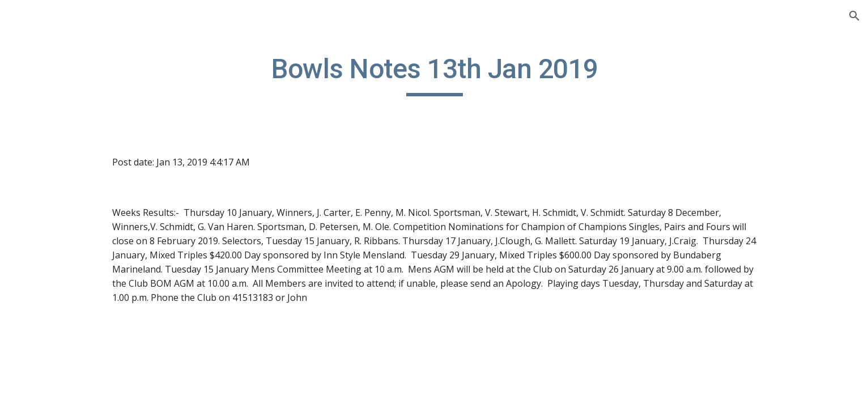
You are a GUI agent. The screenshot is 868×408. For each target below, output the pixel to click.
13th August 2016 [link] (71, 365)
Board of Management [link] (71, 249)
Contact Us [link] (46, 272)
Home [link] (35, 155)
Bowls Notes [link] (50, 178)
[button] (854, 16)
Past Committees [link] (59, 319)
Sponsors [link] (43, 296)
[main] (505, 74)
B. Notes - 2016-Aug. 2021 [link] (77, 342)
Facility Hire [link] (47, 226)
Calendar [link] (42, 202)
